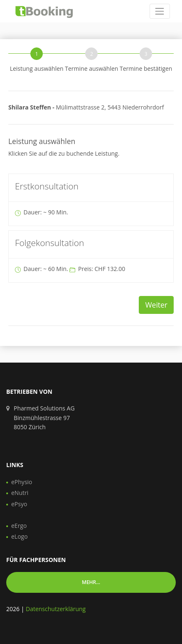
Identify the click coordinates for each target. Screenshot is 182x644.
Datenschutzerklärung (56, 609)
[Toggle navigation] (160, 11)
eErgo (19, 526)
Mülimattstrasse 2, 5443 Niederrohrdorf (86, 107)
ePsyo (19, 504)
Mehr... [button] (91, 582)
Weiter (156, 305)
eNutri (20, 493)
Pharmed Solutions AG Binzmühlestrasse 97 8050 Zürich (44, 418)
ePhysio (22, 482)
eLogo (20, 536)
